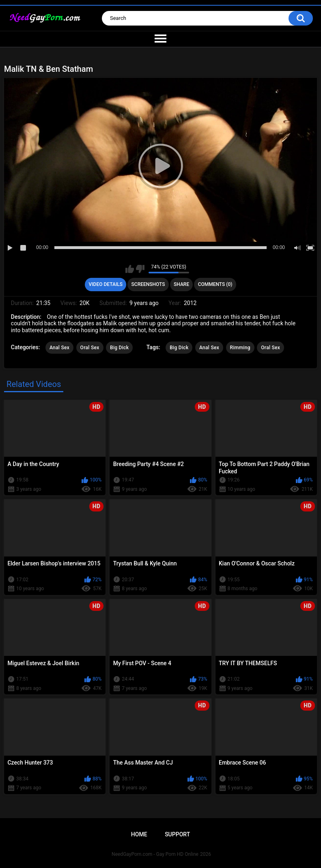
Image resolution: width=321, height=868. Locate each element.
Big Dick (119, 348)
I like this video (130, 269)
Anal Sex (59, 348)
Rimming (240, 348)
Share (181, 284)
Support (177, 834)
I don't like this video (140, 269)
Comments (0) (215, 284)
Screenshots (148, 284)
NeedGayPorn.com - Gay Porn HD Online (155, 854)
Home (139, 834)
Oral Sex (90, 348)
